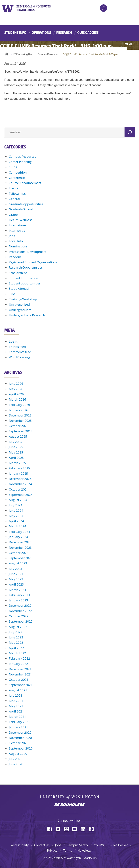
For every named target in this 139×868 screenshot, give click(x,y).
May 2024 (16, 516)
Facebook (51, 829)
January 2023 (18, 600)
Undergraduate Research (27, 315)
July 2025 (16, 442)
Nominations (18, 246)
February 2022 (19, 658)
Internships (17, 231)
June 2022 (16, 637)
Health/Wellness (21, 220)
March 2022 (17, 653)
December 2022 (20, 605)
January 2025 (18, 473)
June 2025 (16, 447)
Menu (128, 44)
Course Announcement (25, 183)
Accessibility (20, 845)
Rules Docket (119, 845)
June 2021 (16, 701)
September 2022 (21, 621)
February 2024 (19, 532)
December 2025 (20, 415)
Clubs (13, 167)
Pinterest (93, 829)
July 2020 (16, 759)
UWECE (36, 8)
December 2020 (20, 732)
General (14, 199)
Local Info (16, 241)
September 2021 (21, 685)
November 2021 (20, 674)
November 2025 (20, 421)
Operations (41, 32)
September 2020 (21, 748)
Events (13, 188)
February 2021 (19, 722)
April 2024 (16, 521)
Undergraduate (20, 310)
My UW (99, 845)
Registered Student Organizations (33, 262)
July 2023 (16, 569)
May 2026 (16, 389)
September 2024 (21, 495)
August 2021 (18, 690)
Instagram (68, 829)
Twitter (59, 829)
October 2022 (19, 616)
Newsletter (85, 850)
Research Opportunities (26, 267)
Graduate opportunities (26, 204)
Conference (17, 178)
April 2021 (16, 711)
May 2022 (16, 643)
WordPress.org (19, 357)
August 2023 (18, 563)
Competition (18, 172)
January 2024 (18, 537)
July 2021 (16, 695)
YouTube (76, 829)
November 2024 (20, 484)
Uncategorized (19, 304)
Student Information (23, 278)
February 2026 (19, 405)
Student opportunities (25, 283)
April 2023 (16, 584)
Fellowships (17, 194)
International (18, 225)
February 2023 (19, 595)
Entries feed (17, 347)
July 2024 (16, 505)
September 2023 (21, 558)
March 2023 (17, 590)
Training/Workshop (23, 299)
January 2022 (18, 664)
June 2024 (16, 510)
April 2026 (16, 394)
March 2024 (17, 526)
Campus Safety (77, 845)
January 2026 (18, 410)
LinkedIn (84, 829)
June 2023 (16, 574)
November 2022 (20, 611)
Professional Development (28, 252)
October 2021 (19, 680)
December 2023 (20, 542)
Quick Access (88, 32)
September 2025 (21, 431)
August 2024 (18, 500)
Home (7, 53)
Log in (13, 341)
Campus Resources (48, 54)
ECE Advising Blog (23, 54)
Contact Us (42, 845)
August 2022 (18, 627)
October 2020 (19, 743)
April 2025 (16, 458)
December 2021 (20, 669)
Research (64, 32)
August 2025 (18, 436)
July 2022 (16, 632)
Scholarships (18, 273)
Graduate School (21, 209)
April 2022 (16, 648)
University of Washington (8, 8)
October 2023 (19, 553)
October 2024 (19, 489)
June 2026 (16, 384)
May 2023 (16, 579)
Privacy (52, 850)
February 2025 (19, 468)
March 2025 (17, 463)
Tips (12, 294)
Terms (67, 850)
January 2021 (18, 727)
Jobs (12, 236)
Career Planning (20, 162)
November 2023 (20, 548)
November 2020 (20, 738)
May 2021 (16, 706)
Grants (14, 215)
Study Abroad (19, 289)
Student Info (15, 32)
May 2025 (16, 452)
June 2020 (16, 764)
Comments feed (20, 352)
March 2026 (17, 399)
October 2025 (19, 426)
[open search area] (104, 8)
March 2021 (17, 717)
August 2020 (18, 754)
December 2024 (20, 479)
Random (15, 257)
